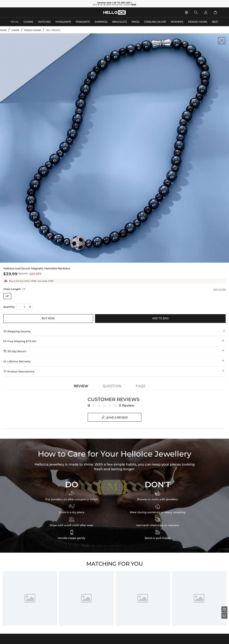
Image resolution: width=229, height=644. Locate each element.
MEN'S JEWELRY (21, 12)
